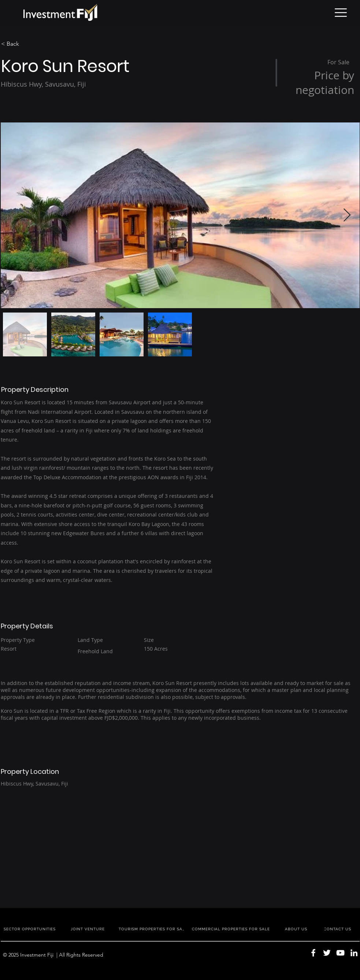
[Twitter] (327, 953)
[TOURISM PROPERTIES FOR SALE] (153, 929)
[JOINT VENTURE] (88, 929)
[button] (341, 13)
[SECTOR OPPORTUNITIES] (30, 929)
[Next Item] (347, 215)
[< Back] (27, 44)
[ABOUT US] (297, 929)
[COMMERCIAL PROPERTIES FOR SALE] (232, 929)
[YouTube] (340, 953)
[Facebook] (313, 953)
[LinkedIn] (354, 953)
